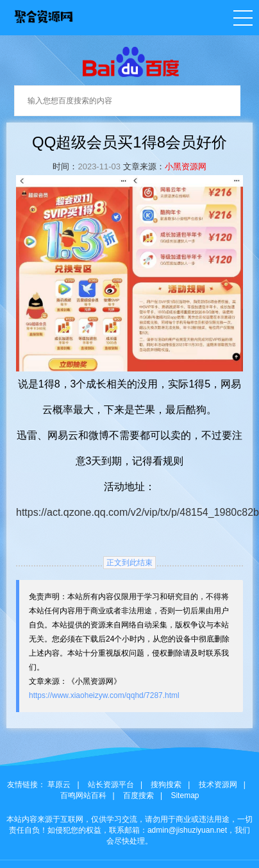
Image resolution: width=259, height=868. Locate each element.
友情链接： (26, 785)
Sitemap (185, 796)
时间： (65, 166)
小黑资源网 (186, 166)
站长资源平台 (111, 785)
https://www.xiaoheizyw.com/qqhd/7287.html (104, 695)
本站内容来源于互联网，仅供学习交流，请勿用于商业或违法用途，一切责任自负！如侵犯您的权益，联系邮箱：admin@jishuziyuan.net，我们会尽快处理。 (129, 830)
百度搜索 (138, 796)
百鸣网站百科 (83, 796)
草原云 (59, 785)
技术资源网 (218, 785)
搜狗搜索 (166, 785)
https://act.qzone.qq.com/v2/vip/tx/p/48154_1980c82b (138, 512)
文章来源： (144, 166)
